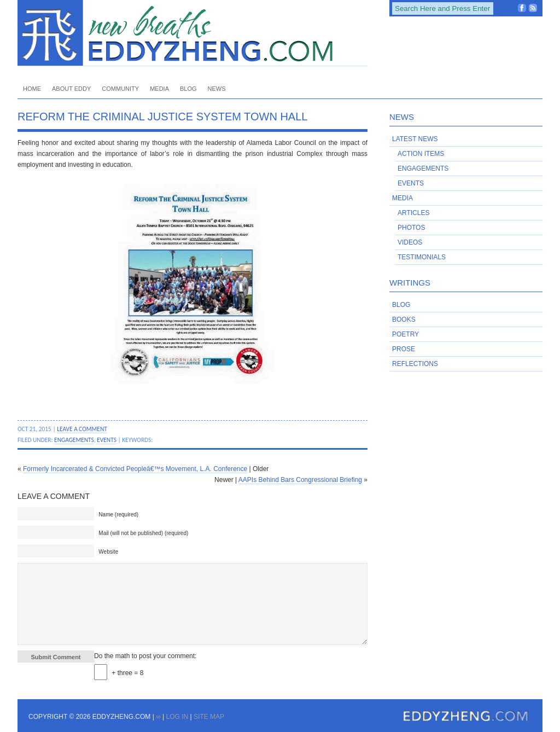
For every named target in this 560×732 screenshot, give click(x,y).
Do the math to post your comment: (145, 656)
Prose (404, 349)
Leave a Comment (82, 429)
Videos (410, 242)
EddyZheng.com (192, 33)
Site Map (209, 717)
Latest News (415, 139)
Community (120, 89)
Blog (188, 89)
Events (107, 440)
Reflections (415, 364)
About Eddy (71, 89)
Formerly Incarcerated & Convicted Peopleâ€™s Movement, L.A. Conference (135, 469)
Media (159, 89)
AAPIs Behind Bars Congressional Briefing (300, 480)
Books (404, 319)
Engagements (74, 440)
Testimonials (422, 257)
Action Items (421, 154)
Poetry (406, 334)
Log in (177, 717)
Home (32, 89)
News (217, 89)
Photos (411, 228)
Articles (413, 213)
